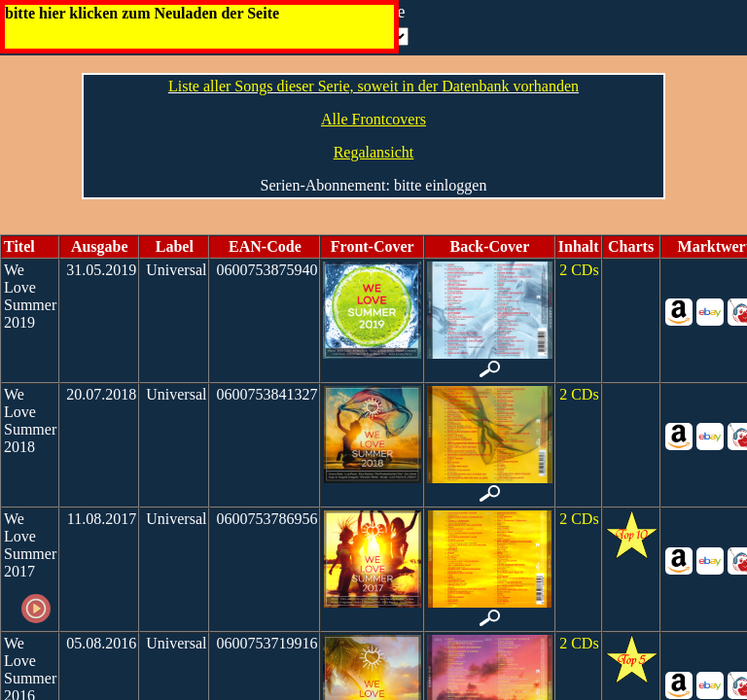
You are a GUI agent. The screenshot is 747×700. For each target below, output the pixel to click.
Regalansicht (374, 152)
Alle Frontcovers (373, 119)
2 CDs (579, 270)
